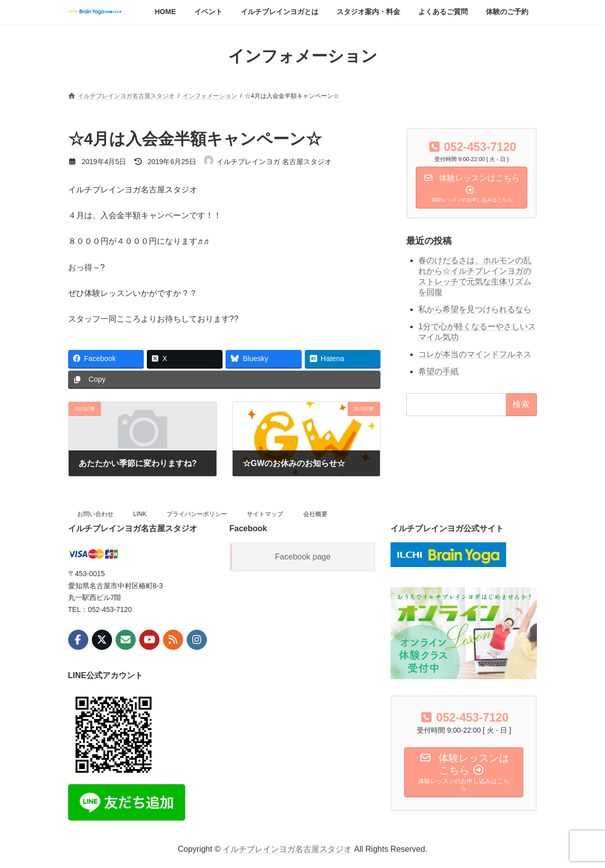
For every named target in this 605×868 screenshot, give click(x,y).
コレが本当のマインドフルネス (475, 354)
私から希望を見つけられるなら (475, 309)
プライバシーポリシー (197, 514)
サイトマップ (265, 514)
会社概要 (315, 514)
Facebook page (303, 557)
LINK (140, 514)
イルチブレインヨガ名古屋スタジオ (287, 849)
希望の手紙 (438, 371)
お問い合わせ (95, 514)
